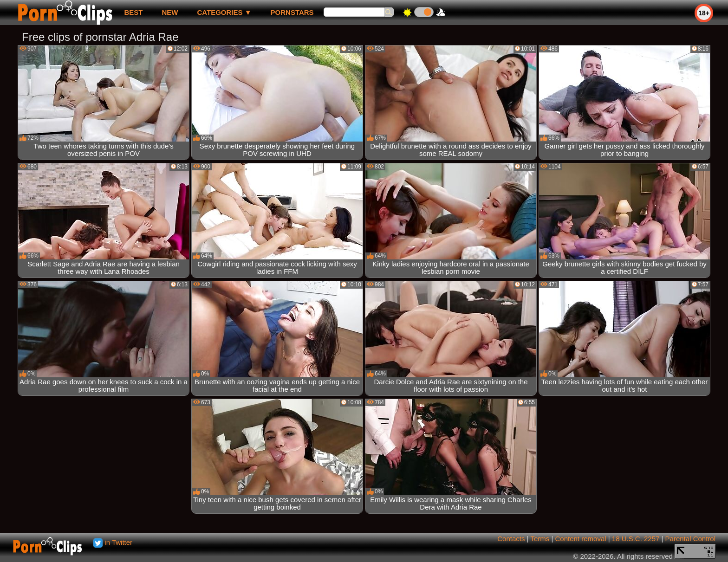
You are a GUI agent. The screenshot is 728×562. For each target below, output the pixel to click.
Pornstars (292, 12)
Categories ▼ (224, 12)
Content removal (581, 539)
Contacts (511, 539)
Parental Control (690, 539)
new (170, 12)
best (133, 12)
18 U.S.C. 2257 (636, 539)
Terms (540, 539)
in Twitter (113, 542)
